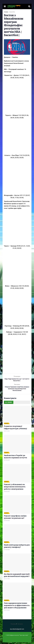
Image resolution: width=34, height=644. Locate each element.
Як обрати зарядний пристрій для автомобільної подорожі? (17, 577)
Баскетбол (12, 12)
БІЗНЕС (6, 425)
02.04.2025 (7, 522)
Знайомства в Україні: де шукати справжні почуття (15, 458)
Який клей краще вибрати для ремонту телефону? (17, 548)
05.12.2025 (7, 433)
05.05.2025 (7, 493)
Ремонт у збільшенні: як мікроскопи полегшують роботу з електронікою (15, 488)
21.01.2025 (7, 580)
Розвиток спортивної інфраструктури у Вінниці (15, 429)
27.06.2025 (7, 462)
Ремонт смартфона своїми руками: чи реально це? (15, 519)
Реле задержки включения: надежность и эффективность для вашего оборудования (17, 607)
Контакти (20, 626)
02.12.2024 (7, 612)
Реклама (13, 626)
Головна (6, 12)
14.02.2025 (7, 551)
